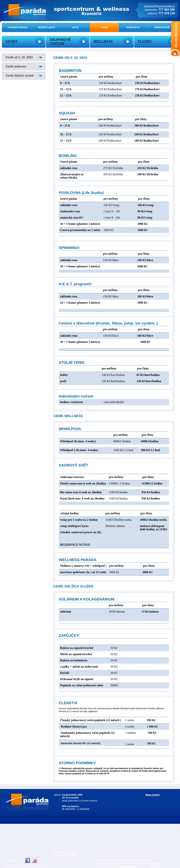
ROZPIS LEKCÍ (47, 27)
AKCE (75, 27)
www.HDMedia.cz (128, 866)
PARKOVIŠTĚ (162, 27)
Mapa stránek (153, 795)
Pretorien (111, 863)
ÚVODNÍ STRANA (18, 27)
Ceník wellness (16, 66)
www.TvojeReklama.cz (149, 863)
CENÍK (104, 27)
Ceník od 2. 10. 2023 (19, 57)
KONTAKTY (133, 27)
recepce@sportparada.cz (159, 6)
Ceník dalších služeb (20, 76)
